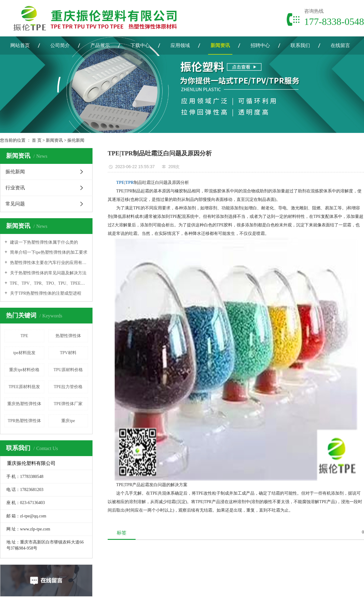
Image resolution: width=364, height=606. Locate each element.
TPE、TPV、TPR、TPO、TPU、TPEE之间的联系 (48, 283)
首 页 (37, 140)
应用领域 (180, 45)
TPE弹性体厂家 (68, 404)
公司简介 (60, 45)
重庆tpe (68, 421)
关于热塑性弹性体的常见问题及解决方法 (48, 273)
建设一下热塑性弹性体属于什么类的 (43, 242)
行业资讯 (15, 188)
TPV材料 (68, 353)
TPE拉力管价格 (68, 387)
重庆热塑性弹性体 (24, 404)
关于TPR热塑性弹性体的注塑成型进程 (45, 293)
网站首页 (20, 45)
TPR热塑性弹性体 (24, 421)
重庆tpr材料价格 (24, 370)
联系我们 (300, 45)
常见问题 (15, 204)
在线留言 (340, 45)
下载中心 (140, 45)
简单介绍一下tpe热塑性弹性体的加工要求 (48, 252)
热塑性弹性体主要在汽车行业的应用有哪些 (48, 263)
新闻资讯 (220, 45)
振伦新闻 (76, 140)
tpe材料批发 (24, 353)
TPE (24, 336)
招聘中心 (260, 45)
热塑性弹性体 (68, 336)
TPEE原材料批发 (24, 387)
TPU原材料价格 (68, 370)
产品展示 (100, 45)
